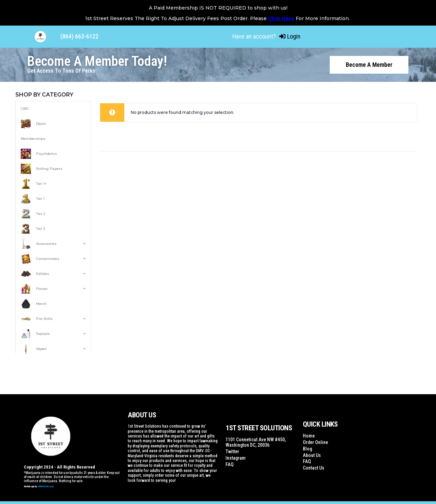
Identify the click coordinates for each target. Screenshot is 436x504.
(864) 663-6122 (79, 36)
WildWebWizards (46, 486)
